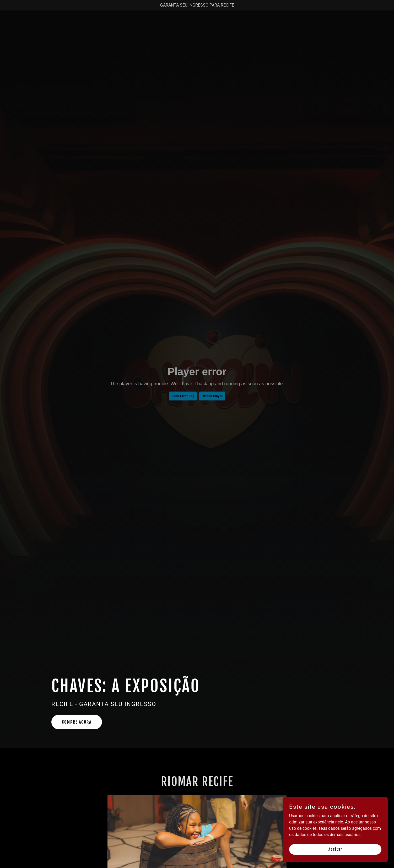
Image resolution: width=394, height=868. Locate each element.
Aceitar (335, 849)
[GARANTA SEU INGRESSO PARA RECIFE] (197, 5)
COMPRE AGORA (77, 722)
